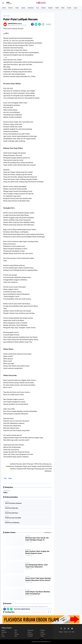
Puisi (5, 478)
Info (3, 634)
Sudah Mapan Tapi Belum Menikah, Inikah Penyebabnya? (38, 593)
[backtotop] (41, 640)
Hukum (44, 8)
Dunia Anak (30, 630)
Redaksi (61, 632)
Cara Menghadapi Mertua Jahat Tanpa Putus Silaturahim (37, 566)
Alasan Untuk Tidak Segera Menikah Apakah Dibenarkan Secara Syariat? (38, 579)
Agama (23, 8)
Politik (42, 636)
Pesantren (30, 636)
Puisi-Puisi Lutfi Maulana (12, 523)
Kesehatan (31, 8)
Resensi (11, 8)
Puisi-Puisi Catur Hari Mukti (13, 518)
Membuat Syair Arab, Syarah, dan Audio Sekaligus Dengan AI (37, 539)
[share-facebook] (32, 24)
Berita (4, 8)
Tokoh (57, 8)
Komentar (48, 24)
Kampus (17, 634)
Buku (63, 8)
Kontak (66, 632)
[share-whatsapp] (39, 24)
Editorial (43, 630)
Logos (76, 8)
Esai (38, 8)
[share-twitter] (36, 24)
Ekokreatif (4, 632)
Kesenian (43, 634)
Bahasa (28, 536)
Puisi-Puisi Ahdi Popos (12, 513)
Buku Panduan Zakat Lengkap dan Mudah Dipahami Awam (37, 552)
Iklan (73, 632)
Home (5, 16)
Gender (69, 8)
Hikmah (30, 632)
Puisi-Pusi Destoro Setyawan (13, 503)
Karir (70, 632)
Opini (17, 8)
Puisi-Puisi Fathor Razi (12, 508)
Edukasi (50, 8)
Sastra (10, 478)
